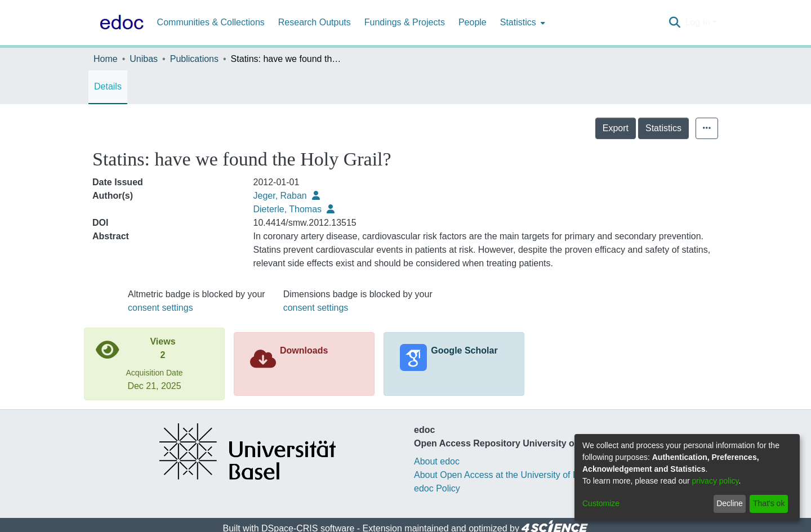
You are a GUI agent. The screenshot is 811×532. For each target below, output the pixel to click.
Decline (730, 503)
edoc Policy (437, 488)
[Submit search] (674, 23)
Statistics (663, 128)
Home (106, 59)
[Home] (119, 23)
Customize (601, 503)
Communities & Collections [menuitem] (211, 22)
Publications (194, 59)
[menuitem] (522, 23)
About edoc (437, 461)
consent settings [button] (161, 308)
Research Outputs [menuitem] (315, 22)
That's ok (769, 503)
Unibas (144, 59)
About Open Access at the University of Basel (505, 475)
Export (616, 128)
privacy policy (716, 481)
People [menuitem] (473, 22)
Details (108, 86)
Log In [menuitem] (697, 22)
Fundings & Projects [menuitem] (405, 22)
